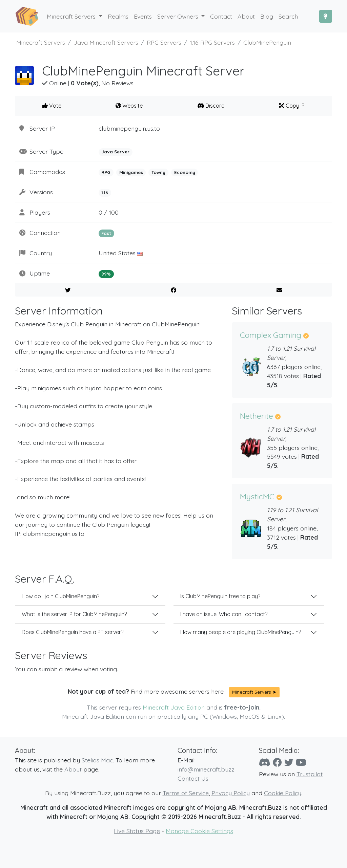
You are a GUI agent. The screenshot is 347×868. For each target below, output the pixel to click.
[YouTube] (301, 762)
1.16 (105, 193)
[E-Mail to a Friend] (279, 290)
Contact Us (193, 778)
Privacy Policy (231, 793)
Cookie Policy (283, 793)
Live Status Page (137, 831)
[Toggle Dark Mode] (326, 16)
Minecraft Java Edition (174, 707)
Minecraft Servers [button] (72, 16)
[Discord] (265, 762)
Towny (158, 172)
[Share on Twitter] (68, 290)
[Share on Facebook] (174, 290)
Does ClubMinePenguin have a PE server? (73, 632)
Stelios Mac (97, 760)
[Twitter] (289, 762)
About (73, 769)
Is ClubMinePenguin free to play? (220, 596)
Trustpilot (310, 774)
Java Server (115, 152)
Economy (185, 172)
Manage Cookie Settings (199, 831)
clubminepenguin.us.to (129, 128)
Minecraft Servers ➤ (254, 692)
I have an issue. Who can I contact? (224, 614)
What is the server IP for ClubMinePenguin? (74, 614)
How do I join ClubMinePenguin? (60, 596)
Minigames (131, 172)
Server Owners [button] (179, 16)
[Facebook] (277, 762)
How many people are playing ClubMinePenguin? (241, 632)
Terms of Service (186, 793)
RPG (106, 172)
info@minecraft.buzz (206, 769)
